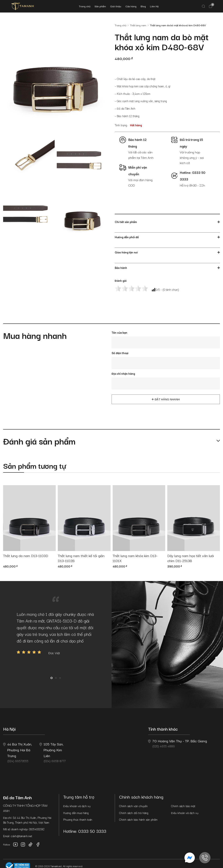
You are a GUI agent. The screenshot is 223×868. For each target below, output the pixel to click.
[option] (56, 633)
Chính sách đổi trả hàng (134, 813)
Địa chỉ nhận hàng (123, 373)
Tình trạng (121, 125)
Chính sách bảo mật (183, 806)
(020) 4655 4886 (178, 743)
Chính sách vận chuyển (133, 806)
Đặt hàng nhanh (167, 399)
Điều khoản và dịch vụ (77, 806)
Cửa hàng (131, 6)
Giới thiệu (116, 6)
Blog (143, 6)
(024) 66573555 (18, 752)
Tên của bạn (119, 332)
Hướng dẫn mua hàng (76, 813)
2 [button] (56, 678)
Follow (7, 844)
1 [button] (52, 678)
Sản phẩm (100, 6)
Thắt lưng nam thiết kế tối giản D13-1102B (81, 558)
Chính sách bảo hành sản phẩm (138, 819)
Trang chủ (85, 6)
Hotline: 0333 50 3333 (85, 831)
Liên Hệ (154, 6)
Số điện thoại (120, 353)
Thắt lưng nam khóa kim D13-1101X (135, 558)
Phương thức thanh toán (78, 819)
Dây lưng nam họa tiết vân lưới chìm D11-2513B (191, 558)
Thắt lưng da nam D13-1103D (26, 556)
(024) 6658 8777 (53, 752)
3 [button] (60, 678)
